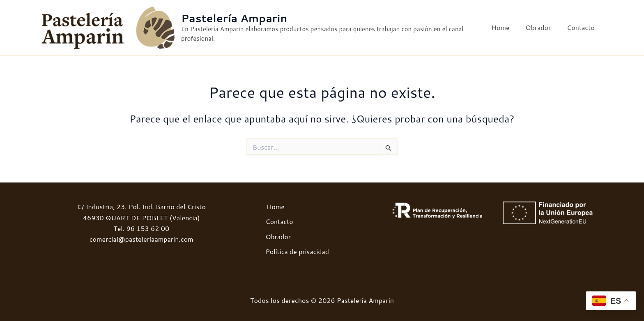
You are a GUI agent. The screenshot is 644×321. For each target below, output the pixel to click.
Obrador (542, 28)
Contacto (582, 28)
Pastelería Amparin (237, 18)
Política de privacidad (297, 251)
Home (507, 28)
